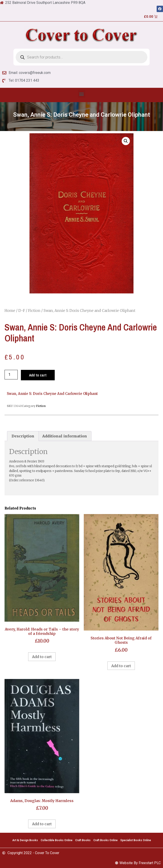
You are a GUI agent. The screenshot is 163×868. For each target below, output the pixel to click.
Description (23, 436)
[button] (82, 94)
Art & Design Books (25, 840)
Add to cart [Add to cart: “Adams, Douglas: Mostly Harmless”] (42, 824)
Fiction (34, 310)
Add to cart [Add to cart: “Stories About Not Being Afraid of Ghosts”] (121, 666)
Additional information (65, 436)
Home (10, 310)
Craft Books (83, 840)
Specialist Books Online (136, 840)
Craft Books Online (105, 840)
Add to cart (38, 375)
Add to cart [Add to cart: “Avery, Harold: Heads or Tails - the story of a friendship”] (42, 657)
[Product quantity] (11, 375)
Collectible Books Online (57, 840)
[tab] (23, 436)
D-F (22, 310)
